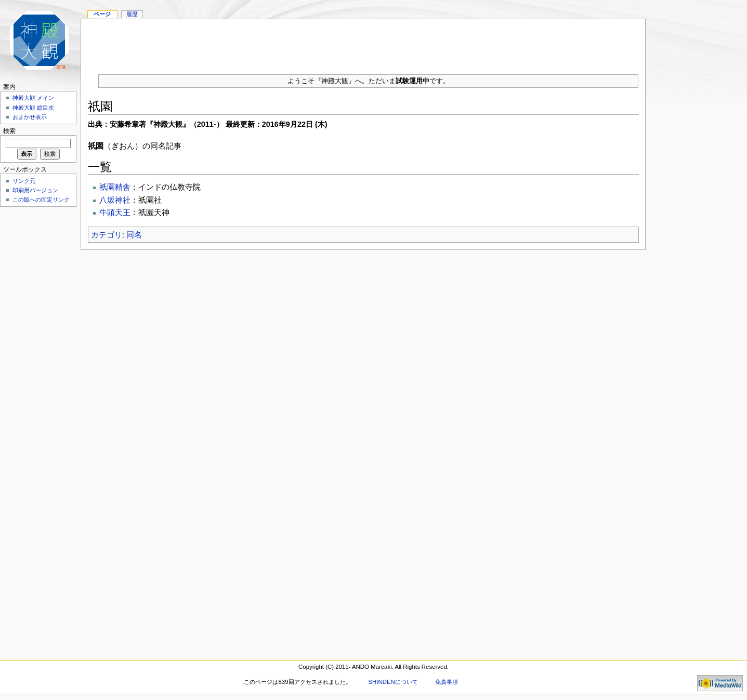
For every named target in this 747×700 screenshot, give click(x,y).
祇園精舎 (115, 187)
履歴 (132, 14)
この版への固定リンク (41, 200)
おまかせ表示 (30, 117)
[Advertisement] (363, 43)
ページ (102, 14)
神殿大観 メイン (33, 98)
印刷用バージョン (35, 190)
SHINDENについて (393, 682)
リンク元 (24, 181)
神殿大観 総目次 (33, 108)
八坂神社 (115, 200)
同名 (134, 235)
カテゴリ (107, 235)
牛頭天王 (115, 212)
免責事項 (447, 682)
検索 (9, 131)
